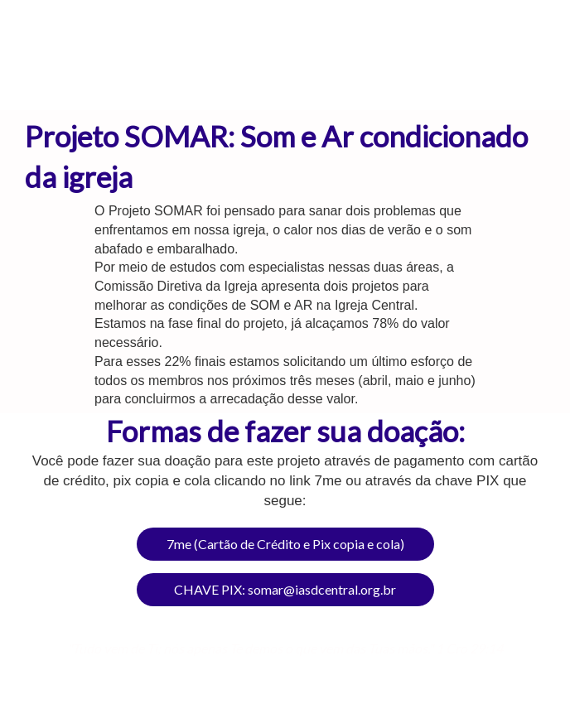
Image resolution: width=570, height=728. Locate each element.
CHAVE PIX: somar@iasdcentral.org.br (285, 589)
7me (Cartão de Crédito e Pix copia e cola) (285, 544)
